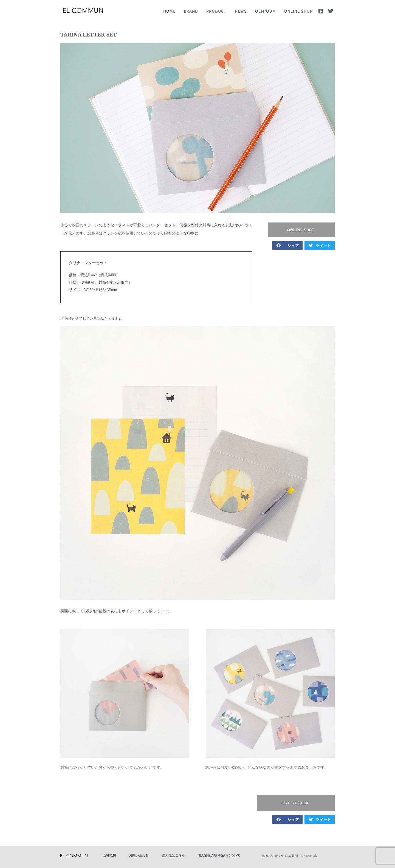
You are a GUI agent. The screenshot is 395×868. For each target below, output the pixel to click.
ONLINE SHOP (298, 11)
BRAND (191, 11)
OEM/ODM (266, 11)
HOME (169, 11)
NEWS (241, 11)
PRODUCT (216, 11)
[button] (304, 230)
